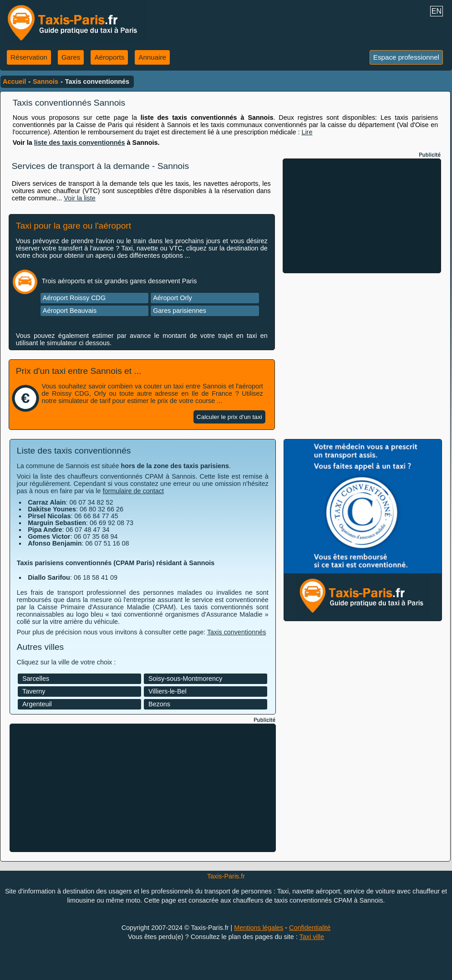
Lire (307, 132)
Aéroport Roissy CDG (74, 298)
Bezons (159, 704)
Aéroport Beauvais (70, 311)
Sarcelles (36, 679)
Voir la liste (80, 198)
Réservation (29, 57)
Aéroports (109, 57)
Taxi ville (312, 937)
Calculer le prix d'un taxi (229, 417)
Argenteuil (37, 704)
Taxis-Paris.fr (226, 876)
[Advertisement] (362, 216)
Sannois (46, 82)
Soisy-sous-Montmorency (185, 679)
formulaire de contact (133, 491)
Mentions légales (259, 928)
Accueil (14, 82)
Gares (71, 57)
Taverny (34, 691)
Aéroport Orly (173, 298)
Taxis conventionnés (237, 632)
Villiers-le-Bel (168, 691)
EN (437, 11)
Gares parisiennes (180, 311)
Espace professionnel (406, 57)
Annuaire (152, 57)
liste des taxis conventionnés (80, 143)
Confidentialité (310, 928)
